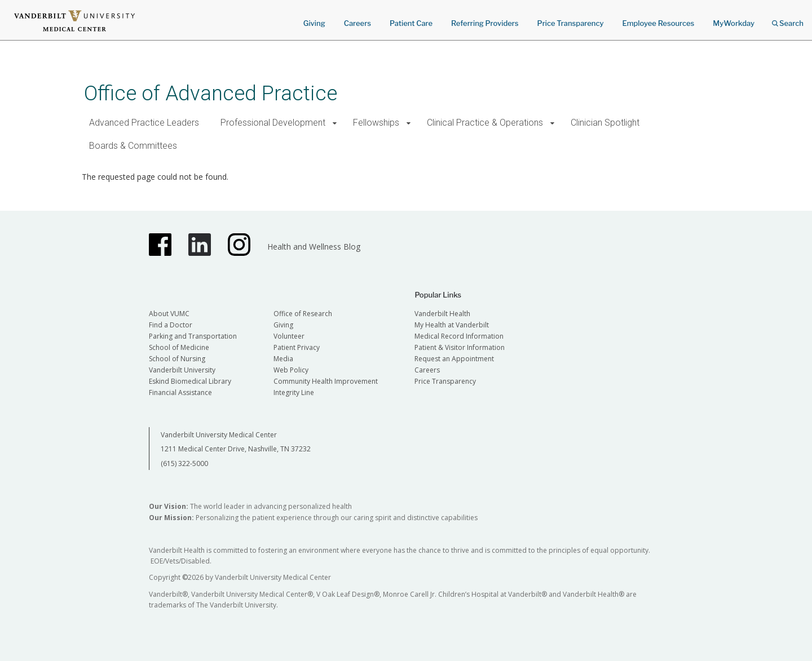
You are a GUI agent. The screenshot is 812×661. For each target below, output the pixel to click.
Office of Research (303, 314)
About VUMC (169, 314)
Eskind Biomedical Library (190, 381)
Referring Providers (485, 23)
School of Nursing (177, 359)
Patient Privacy (297, 347)
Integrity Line (294, 392)
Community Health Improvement (326, 381)
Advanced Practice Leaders (144, 123)
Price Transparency (571, 23)
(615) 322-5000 (184, 463)
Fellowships (376, 123)
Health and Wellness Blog (314, 247)
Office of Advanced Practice (211, 93)
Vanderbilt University (182, 370)
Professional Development (273, 123)
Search (788, 19)
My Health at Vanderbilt (452, 325)
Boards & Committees (133, 146)
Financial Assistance (180, 392)
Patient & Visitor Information (460, 347)
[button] (335, 123)
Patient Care (411, 23)
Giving (314, 23)
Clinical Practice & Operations (485, 123)
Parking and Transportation (193, 336)
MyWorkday (734, 23)
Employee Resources (658, 23)
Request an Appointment (454, 359)
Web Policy (291, 370)
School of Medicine (179, 347)
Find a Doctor (171, 325)
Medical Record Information (459, 336)
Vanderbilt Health (442, 314)
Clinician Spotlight (605, 123)
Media (283, 359)
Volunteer (289, 336)
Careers (358, 23)
